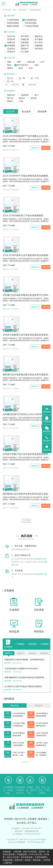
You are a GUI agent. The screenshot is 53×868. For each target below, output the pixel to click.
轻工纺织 (37, 42)
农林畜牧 (10, 45)
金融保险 (37, 45)
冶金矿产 (21, 653)
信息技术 (10, 49)
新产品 (9, 98)
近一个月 (33, 78)
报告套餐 (42, 111)
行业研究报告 (12, 20)
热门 (35, 95)
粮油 (8, 65)
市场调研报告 (35, 10)
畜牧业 (9, 68)
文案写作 (8, 863)
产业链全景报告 (30, 26)
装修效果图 (8, 860)
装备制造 (23, 42)
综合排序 (11, 111)
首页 (15, 10)
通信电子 (23, 49)
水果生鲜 (29, 62)
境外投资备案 (27, 857)
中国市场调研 (41, 857)
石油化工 (32, 653)
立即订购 (46, 148)
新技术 (20, 98)
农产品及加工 (21, 65)
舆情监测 (38, 705)
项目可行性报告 (30, 852)
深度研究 (23, 95)
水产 (41, 62)
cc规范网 (17, 852)
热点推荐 (26, 111)
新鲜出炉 (10, 95)
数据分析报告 (12, 26)
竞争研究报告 (29, 23)
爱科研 (42, 852)
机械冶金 (10, 42)
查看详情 (35, 148)
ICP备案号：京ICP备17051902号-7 (26, 828)
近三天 (9, 78)
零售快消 (10, 52)
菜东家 (28, 860)
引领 (19, 101)
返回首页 (47, 448)
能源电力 (9, 653)
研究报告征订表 (40, 559)
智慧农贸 (19, 860)
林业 (19, 68)
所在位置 (7, 10)
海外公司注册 (13, 857)
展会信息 (15, 705)
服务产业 (23, 45)
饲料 (17, 62)
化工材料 (23, 52)
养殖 (8, 62)
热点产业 (10, 36)
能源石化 (37, 36)
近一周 (20, 78)
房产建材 (37, 39)
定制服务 (32, 819)
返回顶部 (47, 410)
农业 (29, 68)
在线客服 (47, 419)
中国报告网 (22, 854)
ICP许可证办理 (35, 854)
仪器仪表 (10, 39)
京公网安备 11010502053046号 (27, 834)
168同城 (46, 860)
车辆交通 (23, 39)
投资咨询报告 (12, 23)
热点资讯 (21, 823)
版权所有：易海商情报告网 (27, 831)
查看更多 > (27, 762)
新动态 (32, 98)
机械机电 (44, 653)
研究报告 (23, 10)
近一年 (9, 81)
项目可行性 (20, 819)
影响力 (9, 101)
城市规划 (37, 49)
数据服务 (43, 819)
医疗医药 (23, 36)
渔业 (35, 65)
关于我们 (32, 823)
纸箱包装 (37, 860)
